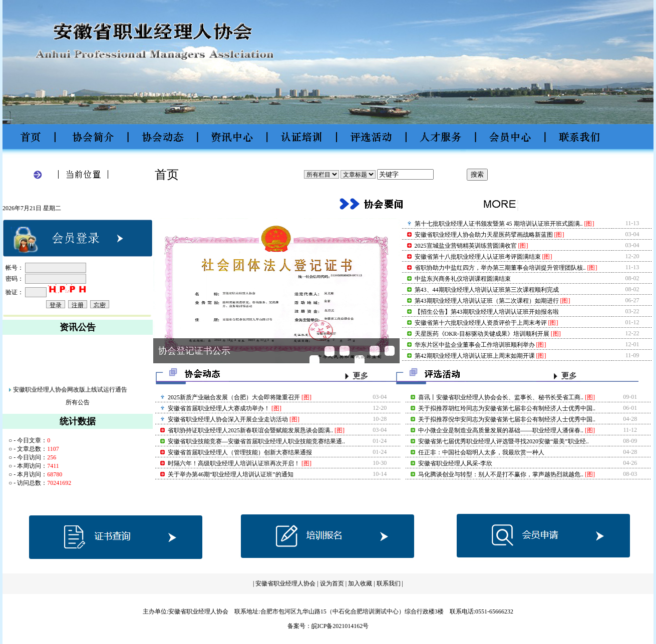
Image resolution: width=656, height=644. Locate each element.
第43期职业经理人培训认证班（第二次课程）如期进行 (487, 301)
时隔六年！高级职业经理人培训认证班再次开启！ (234, 463)
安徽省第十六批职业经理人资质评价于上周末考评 (481, 323)
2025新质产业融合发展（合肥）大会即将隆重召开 (234, 397)
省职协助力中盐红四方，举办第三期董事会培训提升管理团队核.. (500, 268)
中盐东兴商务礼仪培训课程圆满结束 (463, 279)
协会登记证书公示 (194, 351)
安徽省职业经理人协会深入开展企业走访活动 (228, 419)
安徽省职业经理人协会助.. (345, 351)
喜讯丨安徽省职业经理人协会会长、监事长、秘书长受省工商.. (501, 397)
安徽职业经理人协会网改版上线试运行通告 (70, 392)
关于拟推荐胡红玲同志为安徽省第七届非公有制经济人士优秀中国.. (507, 408)
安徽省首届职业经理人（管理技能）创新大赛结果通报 (240, 452)
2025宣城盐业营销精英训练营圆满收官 (466, 246)
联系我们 (389, 583)
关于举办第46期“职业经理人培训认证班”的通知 (231, 474)
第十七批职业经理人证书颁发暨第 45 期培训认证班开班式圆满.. (499, 224)
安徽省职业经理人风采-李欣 (455, 463)
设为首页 (332, 583)
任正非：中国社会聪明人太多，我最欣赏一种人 (481, 452)
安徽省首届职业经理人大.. (390, 351)
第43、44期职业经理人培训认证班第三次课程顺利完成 (487, 290)
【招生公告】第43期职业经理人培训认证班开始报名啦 (487, 312)
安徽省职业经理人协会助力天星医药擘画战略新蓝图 (484, 235)
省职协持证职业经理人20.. (330, 352)
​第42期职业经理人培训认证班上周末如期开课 (475, 356)
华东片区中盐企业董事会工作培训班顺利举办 (475, 345)
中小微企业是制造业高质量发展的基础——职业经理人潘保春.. (501, 430)
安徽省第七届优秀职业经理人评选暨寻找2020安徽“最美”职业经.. (504, 441)
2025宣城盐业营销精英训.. (360, 360)
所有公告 (78, 402)
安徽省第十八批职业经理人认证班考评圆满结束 (478, 257)
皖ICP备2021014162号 (340, 626)
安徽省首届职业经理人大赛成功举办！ (219, 408)
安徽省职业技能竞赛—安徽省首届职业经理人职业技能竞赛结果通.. (256, 441)
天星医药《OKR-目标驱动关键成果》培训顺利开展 (482, 334)
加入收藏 (360, 583)
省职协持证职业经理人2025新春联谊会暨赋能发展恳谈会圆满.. (250, 430)
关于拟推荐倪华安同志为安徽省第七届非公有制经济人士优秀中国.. (507, 419)
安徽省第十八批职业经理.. (375, 351)
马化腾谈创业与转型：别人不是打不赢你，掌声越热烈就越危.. (501, 474)
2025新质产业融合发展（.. (315, 360)
